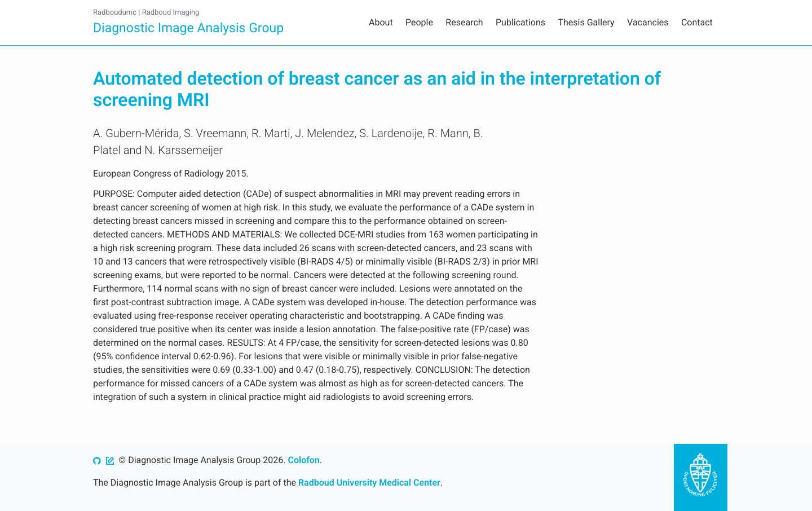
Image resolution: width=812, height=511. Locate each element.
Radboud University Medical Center (369, 483)
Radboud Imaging (171, 13)
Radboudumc (115, 13)
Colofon (303, 460)
